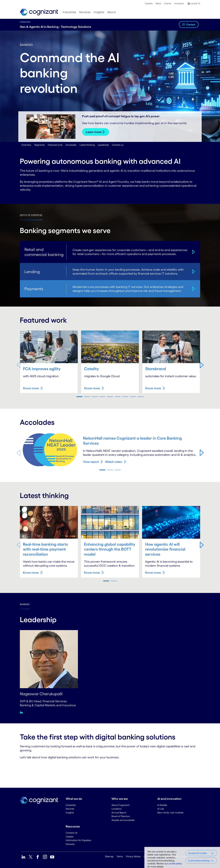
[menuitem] (149, 4)
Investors (179, 3)
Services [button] (85, 12)
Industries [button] (69, 12)
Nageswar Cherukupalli (42, 694)
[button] (193, 4)
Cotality (92, 369)
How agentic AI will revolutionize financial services (166, 549)
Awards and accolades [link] (123, 820)
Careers (149, 3)
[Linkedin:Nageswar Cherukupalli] (22, 712)
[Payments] (193, 289)
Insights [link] (70, 812)
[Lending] (193, 272)
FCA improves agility (42, 369)
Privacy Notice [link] (133, 856)
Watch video (114, 462)
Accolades (71, 145)
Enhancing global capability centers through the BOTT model (109, 549)
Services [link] (70, 809)
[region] (182, 857)
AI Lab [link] (161, 809)
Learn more (94, 132)
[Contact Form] (110, 770)
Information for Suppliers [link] (78, 840)
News (159, 3)
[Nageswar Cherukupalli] (49, 659)
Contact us (118, 145)
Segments (39, 145)
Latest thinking (87, 145)
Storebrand (156, 369)
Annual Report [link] (119, 812)
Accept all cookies (198, 853)
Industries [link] (71, 805)
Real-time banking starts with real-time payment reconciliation (46, 549)
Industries (25, 22)
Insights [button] (99, 12)
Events (168, 3)
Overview (26, 145)
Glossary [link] (70, 844)
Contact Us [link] (71, 833)
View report (91, 462)
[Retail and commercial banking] (193, 252)
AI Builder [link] (162, 805)
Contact (191, 24)
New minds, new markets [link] (170, 812)
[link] (39, 12)
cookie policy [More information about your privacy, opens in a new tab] (175, 863)
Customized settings (199, 861)
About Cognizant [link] (120, 805)
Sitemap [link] (109, 856)
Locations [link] (116, 809)
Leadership (103, 145)
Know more (31, 388)
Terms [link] (120, 856)
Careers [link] (70, 836)
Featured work (55, 145)
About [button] (112, 12)
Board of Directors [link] (121, 816)
